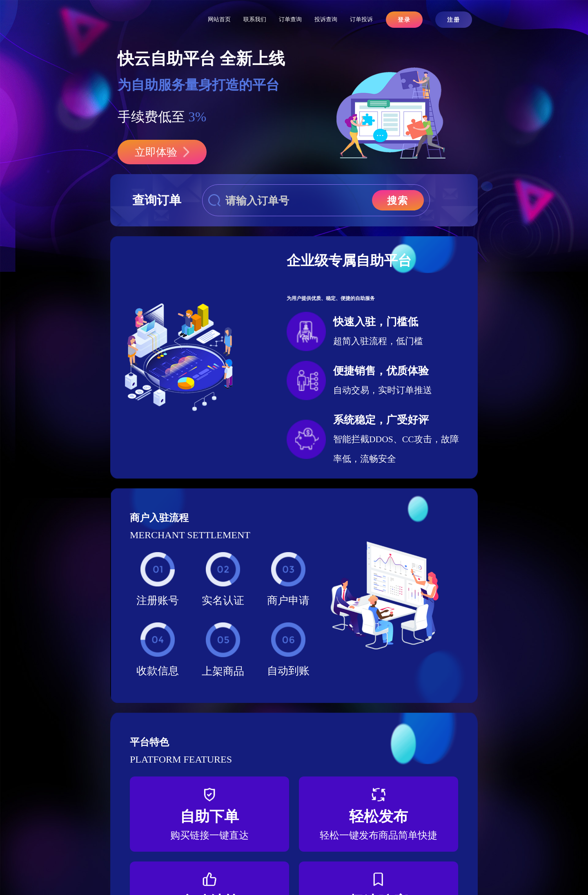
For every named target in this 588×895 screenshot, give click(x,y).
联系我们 (255, 19)
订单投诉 (361, 19)
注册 (454, 20)
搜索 (398, 200)
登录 (404, 20)
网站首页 (219, 19)
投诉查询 (326, 19)
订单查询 (290, 19)
